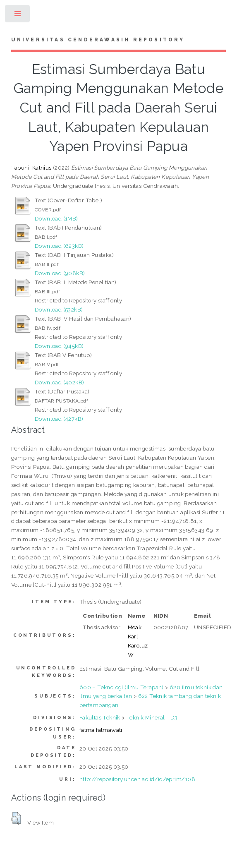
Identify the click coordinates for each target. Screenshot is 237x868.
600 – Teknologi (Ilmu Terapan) (122, 687)
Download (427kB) (59, 419)
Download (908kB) (60, 273)
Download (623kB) (59, 246)
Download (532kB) (59, 309)
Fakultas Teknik (100, 717)
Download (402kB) (59, 382)
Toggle (18, 16)
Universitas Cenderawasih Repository (98, 40)
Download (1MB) (56, 218)
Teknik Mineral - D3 (152, 717)
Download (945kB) (59, 346)
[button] (16, 818)
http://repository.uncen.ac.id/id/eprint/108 (137, 779)
